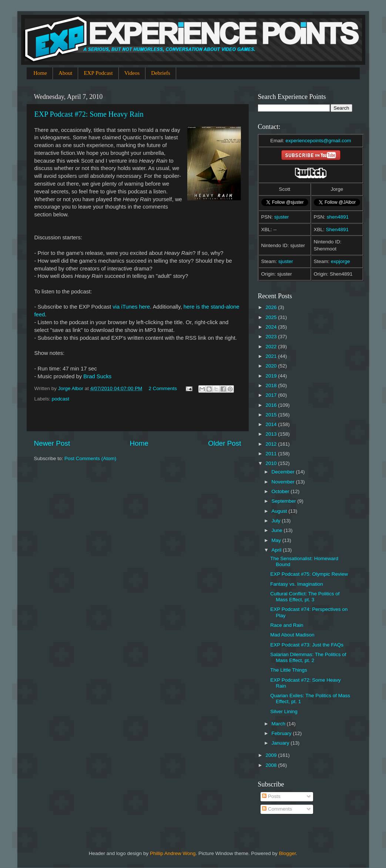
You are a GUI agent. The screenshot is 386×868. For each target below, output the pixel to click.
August (280, 511)
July (277, 521)
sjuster (282, 217)
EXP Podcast (98, 73)
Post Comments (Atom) (90, 458)
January (281, 743)
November (284, 482)
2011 (272, 454)
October (281, 491)
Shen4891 (338, 230)
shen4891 (338, 217)
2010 (272, 463)
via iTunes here (131, 307)
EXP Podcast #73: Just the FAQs (307, 645)
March (279, 724)
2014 (272, 424)
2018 (272, 385)
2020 (272, 366)
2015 (272, 415)
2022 (272, 347)
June (278, 530)
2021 (272, 356)
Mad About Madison (292, 635)
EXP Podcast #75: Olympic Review (309, 574)
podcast (61, 399)
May (277, 540)
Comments (277, 809)
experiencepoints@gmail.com (318, 141)
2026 (272, 307)
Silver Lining (284, 711)
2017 (272, 395)
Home (40, 73)
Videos (132, 73)
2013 (272, 434)
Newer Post (52, 443)
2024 (272, 327)
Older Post (224, 443)
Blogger (288, 853)
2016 (272, 405)
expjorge (340, 261)
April (277, 550)
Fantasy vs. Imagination (297, 584)
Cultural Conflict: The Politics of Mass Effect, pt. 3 (305, 597)
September (285, 501)
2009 (272, 755)
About (66, 73)
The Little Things (289, 670)
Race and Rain (287, 625)
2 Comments (163, 388)
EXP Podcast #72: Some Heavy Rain (89, 114)
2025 (272, 317)
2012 (272, 444)
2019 (272, 376)
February (282, 733)
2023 (272, 337)
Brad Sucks (97, 376)
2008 (272, 765)
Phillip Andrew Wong (173, 853)
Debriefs (161, 73)
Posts (271, 796)
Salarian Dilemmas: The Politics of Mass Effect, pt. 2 (308, 657)
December (284, 472)
